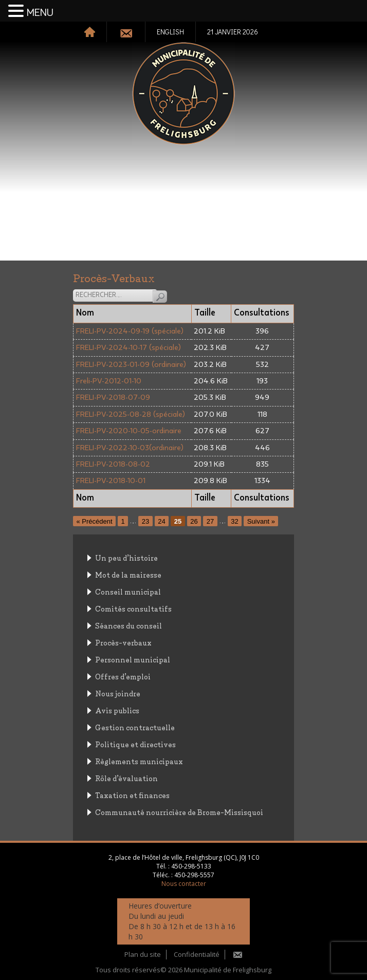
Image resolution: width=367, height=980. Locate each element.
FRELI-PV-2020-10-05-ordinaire (129, 431)
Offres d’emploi (123, 676)
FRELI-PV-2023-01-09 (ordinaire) (131, 365)
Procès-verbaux (123, 642)
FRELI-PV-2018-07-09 (113, 397)
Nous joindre (118, 693)
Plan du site (143, 954)
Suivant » (261, 521)
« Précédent (95, 521)
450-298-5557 (194, 875)
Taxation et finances (132, 795)
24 (161, 521)
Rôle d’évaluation (126, 778)
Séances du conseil (129, 625)
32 (234, 521)
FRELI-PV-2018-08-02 (113, 464)
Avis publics (117, 710)
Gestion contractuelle (135, 727)
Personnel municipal (133, 659)
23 (145, 521)
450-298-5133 (191, 866)
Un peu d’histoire (126, 557)
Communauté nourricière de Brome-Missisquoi (179, 812)
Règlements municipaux (139, 761)
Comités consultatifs (133, 608)
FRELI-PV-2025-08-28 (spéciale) (131, 414)
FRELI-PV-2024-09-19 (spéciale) (130, 331)
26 (194, 521)
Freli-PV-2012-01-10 (109, 381)
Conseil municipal (128, 591)
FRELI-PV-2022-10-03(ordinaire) (130, 448)
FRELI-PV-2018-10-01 (111, 481)
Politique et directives (135, 744)
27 (210, 521)
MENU (40, 13)
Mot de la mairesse (128, 574)
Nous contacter (184, 884)
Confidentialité (197, 954)
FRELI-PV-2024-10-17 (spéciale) (129, 348)
